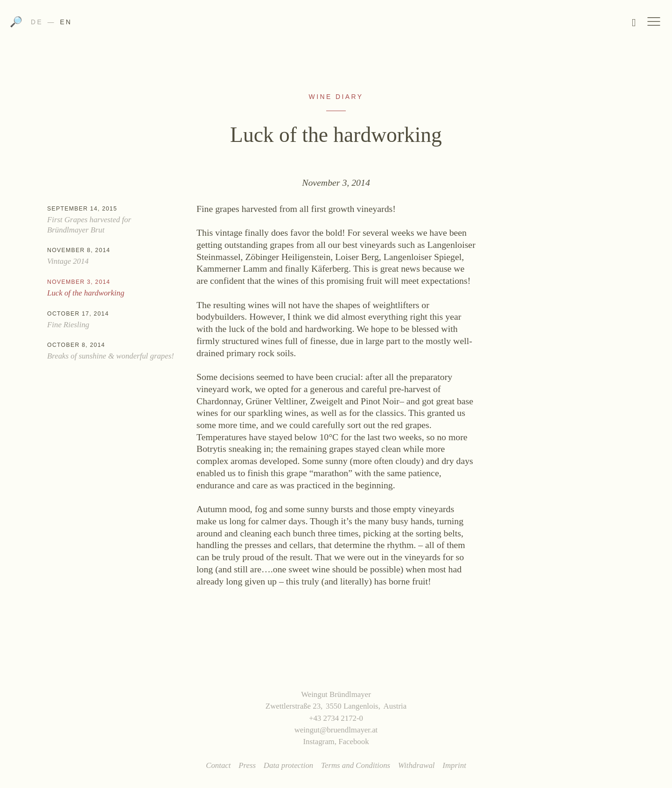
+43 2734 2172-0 (336, 718)
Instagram (318, 742)
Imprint (454, 765)
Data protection (288, 765)
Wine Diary (336, 97)
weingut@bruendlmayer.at (336, 730)
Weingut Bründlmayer (336, 25)
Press (247, 765)
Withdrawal (416, 765)
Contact (218, 765)
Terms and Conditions (356, 765)
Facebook (353, 742)
